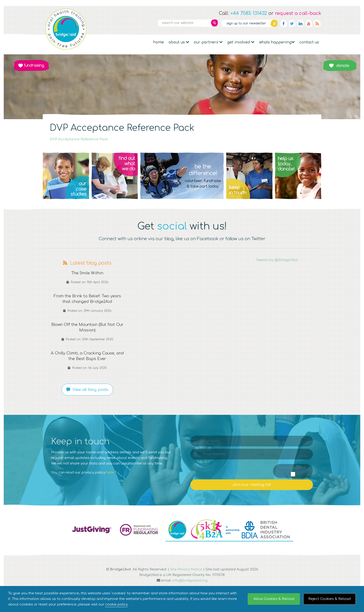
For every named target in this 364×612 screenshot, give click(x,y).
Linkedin (300, 23)
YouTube (309, 23)
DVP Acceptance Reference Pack (79, 139)
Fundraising (31, 65)
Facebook (284, 23)
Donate (340, 65)
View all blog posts (87, 390)
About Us (179, 42)
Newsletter (249, 23)
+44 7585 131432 (249, 13)
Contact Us (309, 42)
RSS (317, 23)
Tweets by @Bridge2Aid (277, 260)
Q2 (115, 176)
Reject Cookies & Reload (330, 599)
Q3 (182, 176)
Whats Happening (277, 42)
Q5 (298, 176)
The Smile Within (87, 273)
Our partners (208, 42)
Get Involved (241, 42)
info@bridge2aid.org (190, 581)
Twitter (292, 23)
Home (159, 42)
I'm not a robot (293, 468)
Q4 (249, 176)
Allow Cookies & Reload (274, 599)
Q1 (66, 176)
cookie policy (117, 604)
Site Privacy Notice (186, 569)
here (110, 473)
